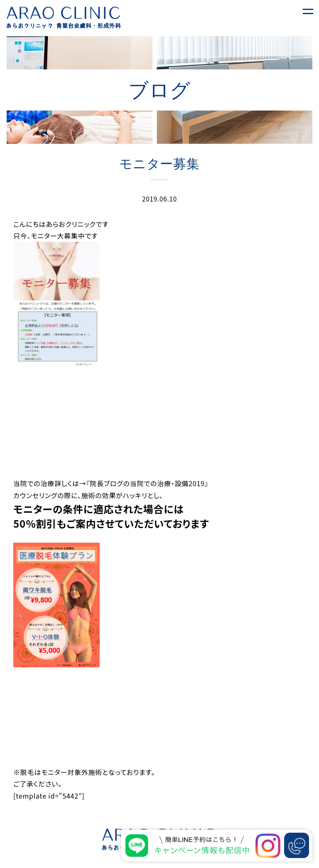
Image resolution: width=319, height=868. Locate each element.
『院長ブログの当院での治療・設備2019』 (147, 483)
